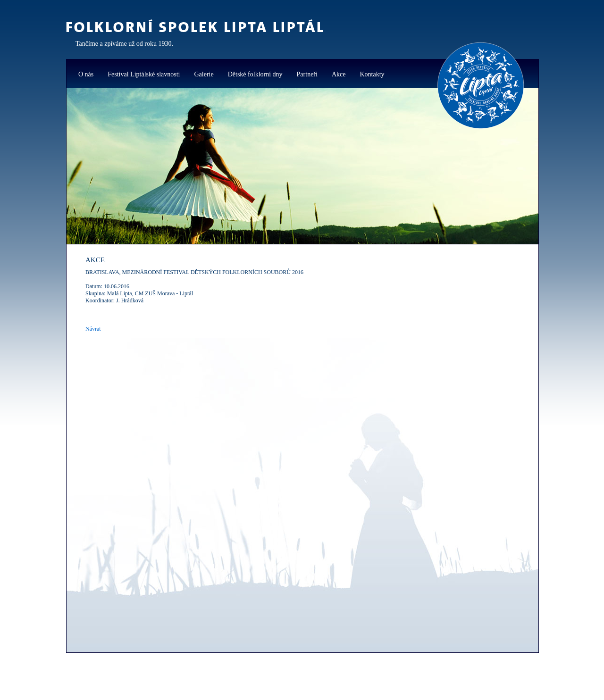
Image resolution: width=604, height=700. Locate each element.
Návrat (93, 329)
